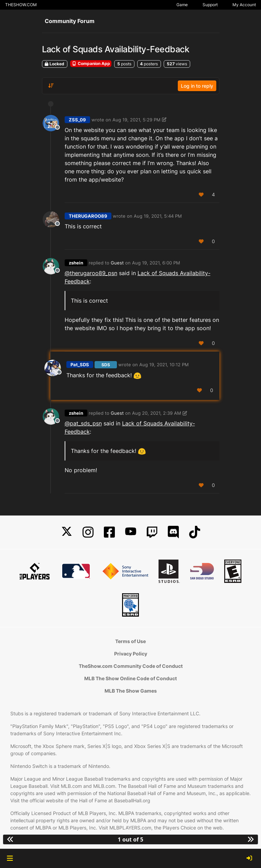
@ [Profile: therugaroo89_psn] (91, 273)
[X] (67, 532)
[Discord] (173, 532)
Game (182, 5)
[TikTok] (195, 532)
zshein (76, 263)
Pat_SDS (80, 365)
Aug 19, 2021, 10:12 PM (164, 365)
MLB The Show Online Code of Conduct (130, 678)
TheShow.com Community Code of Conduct (131, 666)
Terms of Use (130, 641)
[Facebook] (109, 532)
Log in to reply (197, 86)
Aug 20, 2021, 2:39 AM (157, 413)
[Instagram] (88, 532)
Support (210, 5)
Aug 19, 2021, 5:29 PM (137, 120)
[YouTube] (131, 532)
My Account (244, 5)
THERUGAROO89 (88, 216)
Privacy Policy (131, 654)
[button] (10, 858)
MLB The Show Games (131, 691)
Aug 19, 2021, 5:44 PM (158, 216)
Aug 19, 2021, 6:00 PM (156, 263)
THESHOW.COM (21, 5)
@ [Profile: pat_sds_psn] (83, 423)
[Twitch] (152, 532)
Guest (117, 263)
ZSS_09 (77, 120)
